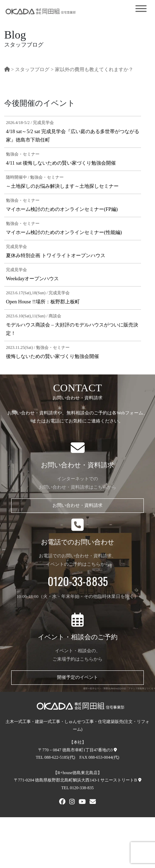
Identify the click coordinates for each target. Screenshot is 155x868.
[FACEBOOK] (62, 802)
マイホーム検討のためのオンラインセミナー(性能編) (64, 232)
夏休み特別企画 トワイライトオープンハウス (56, 255)
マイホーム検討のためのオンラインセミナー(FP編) (62, 209)
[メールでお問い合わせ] (93, 802)
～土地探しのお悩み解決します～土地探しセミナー (62, 186)
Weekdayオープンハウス (32, 278)
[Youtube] (82, 802)
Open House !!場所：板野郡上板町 (43, 302)
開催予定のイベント (77, 677)
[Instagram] (72, 802)
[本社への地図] (115, 750)
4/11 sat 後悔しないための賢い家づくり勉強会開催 (61, 163)
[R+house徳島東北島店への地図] (140, 780)
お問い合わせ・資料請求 (77, 505)
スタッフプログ (32, 69)
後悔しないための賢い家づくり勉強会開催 (52, 356)
